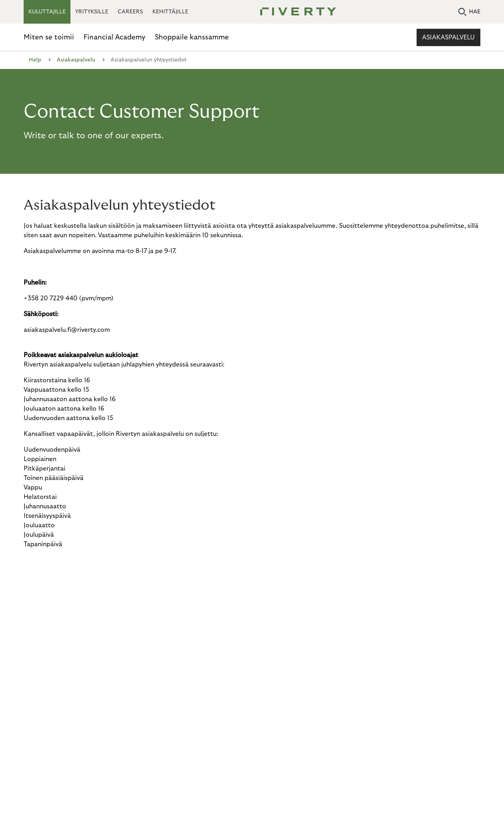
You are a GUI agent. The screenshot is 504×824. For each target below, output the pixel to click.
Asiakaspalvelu (448, 37)
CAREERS (130, 12)
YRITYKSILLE (92, 12)
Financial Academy (114, 37)
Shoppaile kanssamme (192, 37)
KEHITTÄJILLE (170, 12)
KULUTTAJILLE (47, 12)
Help (35, 60)
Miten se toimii (49, 37)
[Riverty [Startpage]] (295, 12)
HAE (469, 12)
